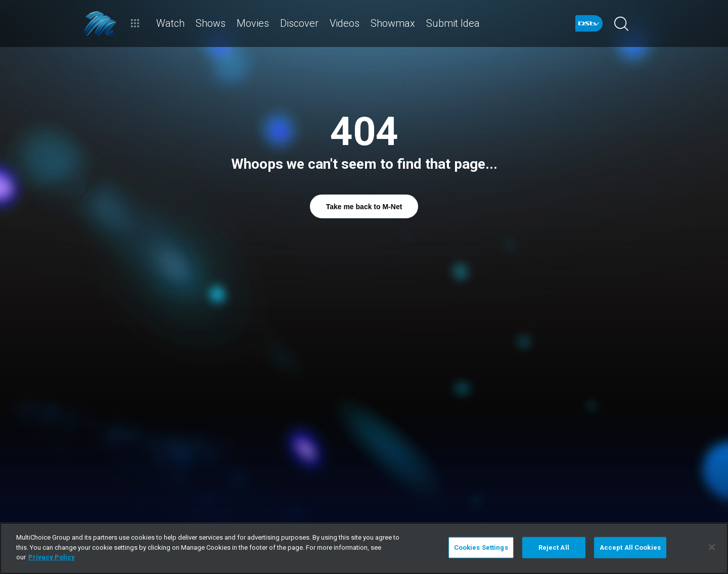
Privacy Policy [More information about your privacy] (52, 557)
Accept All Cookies (630, 547)
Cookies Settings (481, 547)
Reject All (554, 547)
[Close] (712, 547)
